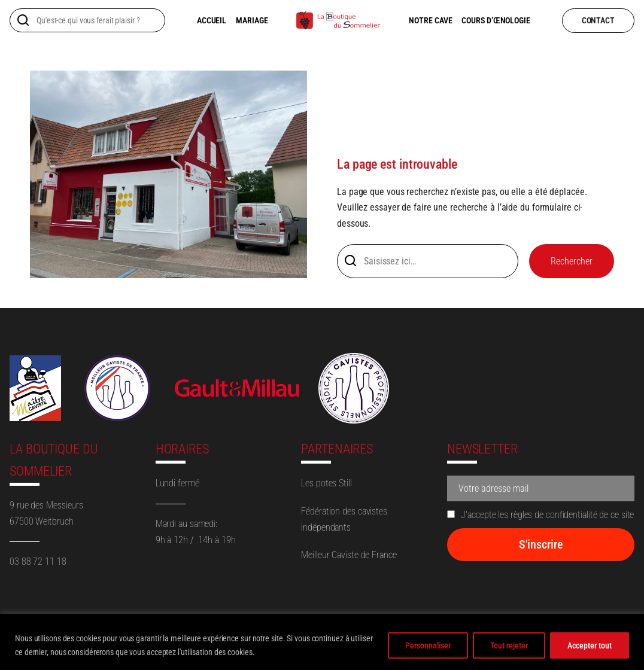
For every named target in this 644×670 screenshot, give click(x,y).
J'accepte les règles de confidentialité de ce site (541, 515)
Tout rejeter (509, 645)
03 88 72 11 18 (38, 561)
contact (598, 20)
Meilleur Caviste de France (349, 555)
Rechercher (572, 261)
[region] (322, 642)
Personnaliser (428, 645)
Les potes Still (326, 483)
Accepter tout (590, 645)
